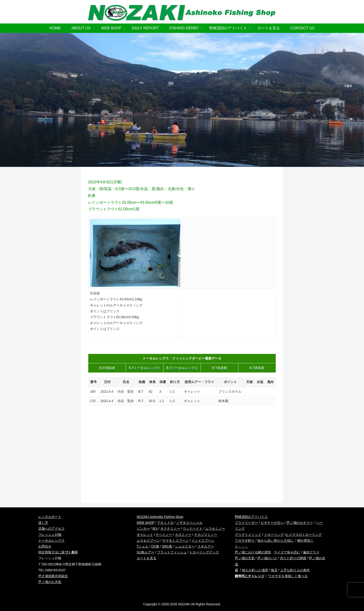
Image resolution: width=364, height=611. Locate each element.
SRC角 (167, 546)
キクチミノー (170, 529)
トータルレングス (51, 540)
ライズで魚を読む (287, 552)
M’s (155, 529)
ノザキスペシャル (189, 523)
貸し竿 (43, 523)
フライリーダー (246, 523)
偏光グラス (311, 552)
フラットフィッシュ (172, 552)
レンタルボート (50, 517)
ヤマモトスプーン (175, 540)
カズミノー (183, 535)
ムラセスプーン (148, 540)
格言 (274, 570)
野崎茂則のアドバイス (251, 517)
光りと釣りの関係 (293, 558)
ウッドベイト (193, 529)
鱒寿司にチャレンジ (250, 576)
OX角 (155, 546)
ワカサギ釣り (245, 540)
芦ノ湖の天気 (245, 558)
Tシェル (143, 546)
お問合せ (45, 546)
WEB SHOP (145, 523)
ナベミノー (164, 535)
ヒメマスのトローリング (304, 535)
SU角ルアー (145, 552)
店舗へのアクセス (51, 529)
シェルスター (185, 546)
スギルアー (206, 546)
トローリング (274, 535)
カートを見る (147, 558)
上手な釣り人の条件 (295, 570)
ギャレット (145, 535)
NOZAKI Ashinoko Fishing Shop (160, 517)
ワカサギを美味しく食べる (288, 576)
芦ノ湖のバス (267, 558)
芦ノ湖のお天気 (50, 582)
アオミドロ (165, 523)
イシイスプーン (203, 540)
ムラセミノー (215, 529)
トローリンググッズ (204, 552)
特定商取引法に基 (58, 552)
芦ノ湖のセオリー (300, 523)
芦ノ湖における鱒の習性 (253, 552)
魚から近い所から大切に (275, 540)
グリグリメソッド (248, 535)
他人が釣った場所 (255, 570)
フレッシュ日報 (50, 535)
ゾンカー (143, 529)
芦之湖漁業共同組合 (53, 576)
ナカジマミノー (206, 535)
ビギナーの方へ (272, 523)
